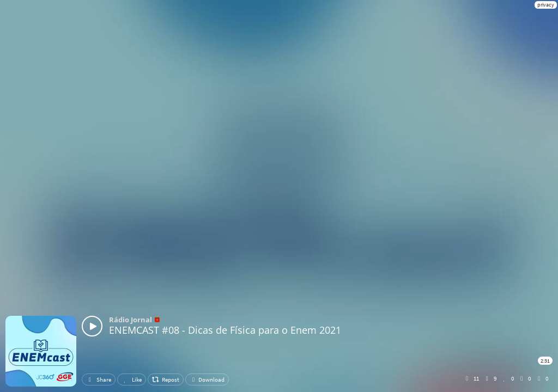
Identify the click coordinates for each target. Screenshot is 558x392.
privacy (546, 5)
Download (207, 379)
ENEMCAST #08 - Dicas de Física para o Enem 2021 (225, 330)
